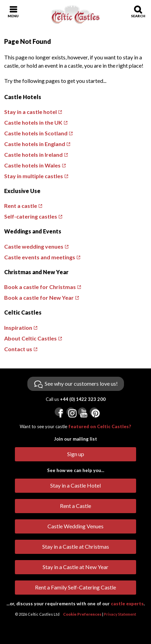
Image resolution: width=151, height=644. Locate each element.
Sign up (76, 454)
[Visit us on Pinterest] (94, 412)
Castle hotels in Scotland (36, 133)
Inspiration (18, 328)
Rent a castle (21, 206)
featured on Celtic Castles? (100, 426)
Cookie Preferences (82, 614)
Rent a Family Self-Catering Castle (75, 587)
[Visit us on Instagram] (71, 412)
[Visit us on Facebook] (59, 412)
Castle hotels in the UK (33, 122)
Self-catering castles (31, 216)
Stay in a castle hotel (30, 112)
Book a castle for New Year (39, 297)
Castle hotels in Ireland (33, 155)
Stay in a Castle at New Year (75, 567)
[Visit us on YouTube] (82, 412)
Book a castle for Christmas (40, 287)
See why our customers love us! (81, 383)
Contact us (18, 349)
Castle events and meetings (40, 257)
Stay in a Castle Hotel (75, 485)
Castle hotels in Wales (32, 165)
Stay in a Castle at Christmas (76, 546)
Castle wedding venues (34, 246)
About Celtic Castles (30, 338)
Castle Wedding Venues (75, 526)
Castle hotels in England (35, 144)
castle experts (127, 604)
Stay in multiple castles (34, 176)
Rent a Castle (75, 506)
